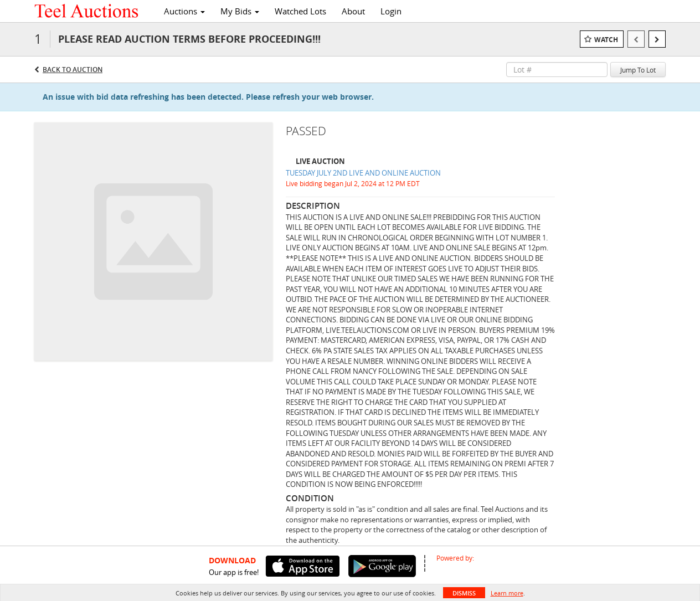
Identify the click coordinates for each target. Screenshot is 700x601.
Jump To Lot (638, 70)
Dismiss (464, 593)
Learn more (507, 593)
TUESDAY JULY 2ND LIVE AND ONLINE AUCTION (363, 173)
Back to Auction (73, 70)
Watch (606, 40)
